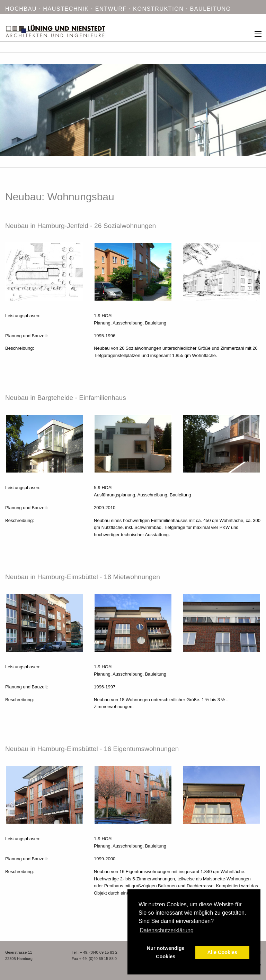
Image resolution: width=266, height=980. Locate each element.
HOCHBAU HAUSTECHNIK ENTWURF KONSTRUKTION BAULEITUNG (118, 9)
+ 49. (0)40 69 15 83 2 (99, 952)
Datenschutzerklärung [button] (167, 930)
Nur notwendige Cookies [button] (166, 952)
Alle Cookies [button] (222, 952)
